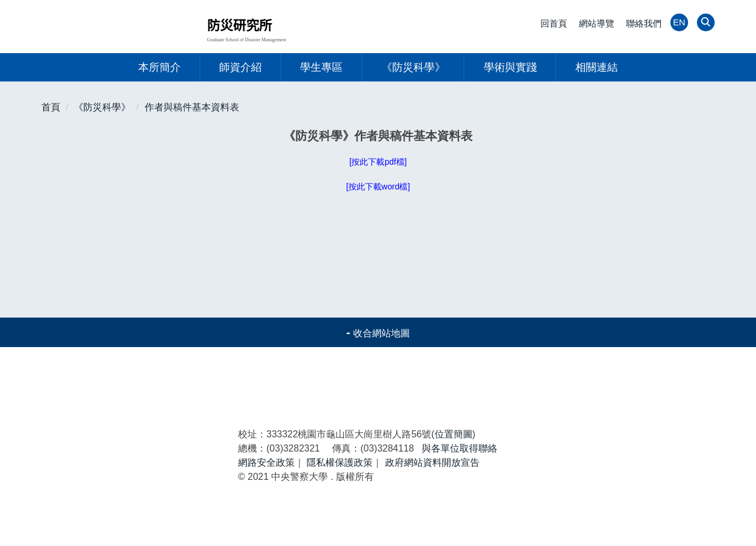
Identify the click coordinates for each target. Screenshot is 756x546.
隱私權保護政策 (340, 506)
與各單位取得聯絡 (460, 491)
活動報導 (353, 403)
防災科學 (568, 403)
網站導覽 (597, 23)
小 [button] (658, 137)
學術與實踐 (510, 67)
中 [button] (681, 137)
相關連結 (597, 67)
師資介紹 (240, 67)
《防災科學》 (413, 67)
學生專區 (321, 67)
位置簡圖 (454, 477)
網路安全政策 (266, 506)
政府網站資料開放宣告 (432, 506)
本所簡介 (159, 67)
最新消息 (245, 403)
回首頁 (554, 23)
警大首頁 (138, 403)
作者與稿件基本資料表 (192, 107)
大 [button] (705, 137)
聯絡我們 (644, 23)
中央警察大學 (122, 489)
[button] (704, 23)
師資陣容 (138, 423)
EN (680, 22)
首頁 (51, 107)
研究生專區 (250, 423)
